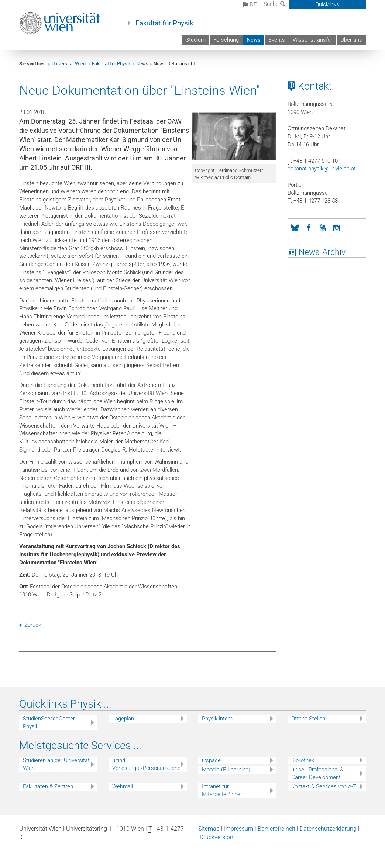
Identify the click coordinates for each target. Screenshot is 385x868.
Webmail (123, 786)
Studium (196, 40)
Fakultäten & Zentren (48, 786)
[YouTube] (323, 227)
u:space (211, 760)
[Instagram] (337, 227)
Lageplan (123, 719)
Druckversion (216, 837)
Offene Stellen (308, 719)
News (254, 40)
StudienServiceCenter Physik (49, 722)
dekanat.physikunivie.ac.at (322, 169)
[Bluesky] (295, 227)
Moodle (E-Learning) (226, 770)
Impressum (239, 829)
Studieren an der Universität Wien (56, 764)
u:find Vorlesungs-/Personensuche (146, 764)
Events (277, 40)
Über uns (351, 40)
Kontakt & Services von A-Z (324, 786)
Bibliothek (303, 760)
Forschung (226, 40)
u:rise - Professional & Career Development (317, 773)
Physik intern (217, 719)
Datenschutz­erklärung (328, 829)
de (250, 4)
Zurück (30, 625)
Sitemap (209, 829)
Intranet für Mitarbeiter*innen (223, 790)
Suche (275, 4)
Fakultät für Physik (164, 23)
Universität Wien (69, 64)
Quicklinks (327, 4)
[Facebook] (309, 227)
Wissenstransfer (313, 40)
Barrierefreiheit (276, 829)
